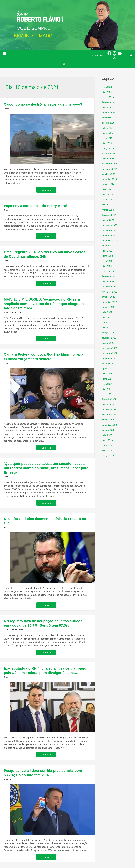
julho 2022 (107, 312)
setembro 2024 (110, 179)
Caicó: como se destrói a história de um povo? (37, 104)
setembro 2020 (110, 425)
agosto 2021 (108, 368)
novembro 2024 (110, 169)
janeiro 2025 (108, 159)
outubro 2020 (109, 420)
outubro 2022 (109, 297)
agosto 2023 (108, 246)
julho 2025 (107, 128)
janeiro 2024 (108, 220)
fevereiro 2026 (109, 102)
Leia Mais (46, 188)
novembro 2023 (110, 230)
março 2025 (108, 148)
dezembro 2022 (110, 287)
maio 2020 (107, 445)
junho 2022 (108, 317)
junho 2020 (108, 440)
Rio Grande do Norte (14, 304)
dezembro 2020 (110, 409)
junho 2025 (108, 133)
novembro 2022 (110, 292)
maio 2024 (107, 200)
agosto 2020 (108, 430)
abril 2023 (107, 266)
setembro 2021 (110, 363)
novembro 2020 (110, 415)
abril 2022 (107, 327)
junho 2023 (108, 256)
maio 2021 (107, 384)
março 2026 (108, 97)
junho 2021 (108, 379)
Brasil (6, 209)
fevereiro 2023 (109, 276)
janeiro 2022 (108, 343)
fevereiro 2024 (109, 215)
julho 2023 (107, 251)
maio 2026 (107, 87)
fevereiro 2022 (109, 338)
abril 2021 (107, 389)
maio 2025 (107, 138)
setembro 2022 (110, 302)
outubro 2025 (109, 112)
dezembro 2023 (110, 225)
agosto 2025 (108, 123)
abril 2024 (107, 205)
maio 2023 (107, 261)
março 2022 (108, 333)
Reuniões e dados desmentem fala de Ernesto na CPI (42, 503)
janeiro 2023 (108, 281)
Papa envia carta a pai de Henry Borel (31, 205)
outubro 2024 (109, 174)
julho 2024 (107, 189)
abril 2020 (107, 450)
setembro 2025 (110, 118)
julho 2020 (107, 435)
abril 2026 (107, 92)
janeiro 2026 (108, 107)
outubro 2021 (109, 358)
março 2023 (108, 271)
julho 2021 (107, 374)
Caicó (6, 108)
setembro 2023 (110, 241)
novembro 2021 (110, 353)
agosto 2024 (108, 184)
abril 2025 (107, 143)
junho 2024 (108, 194)
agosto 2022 (108, 307)
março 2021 (108, 394)
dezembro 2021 (110, 348)
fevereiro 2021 (109, 399)
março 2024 (108, 210)
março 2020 (108, 456)
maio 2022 (107, 322)
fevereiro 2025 (109, 153)
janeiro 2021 (108, 404)
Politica (7, 755)
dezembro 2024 (110, 164)
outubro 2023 (109, 235)
